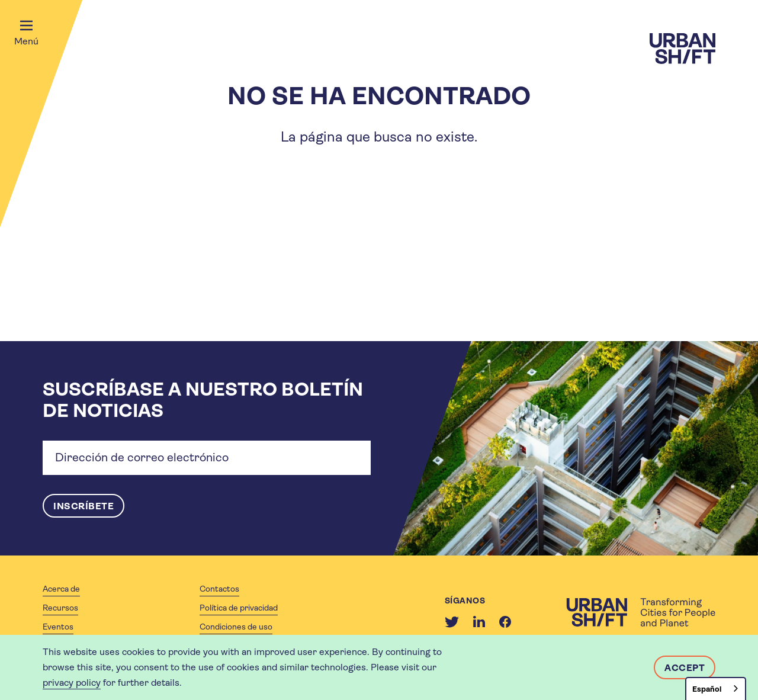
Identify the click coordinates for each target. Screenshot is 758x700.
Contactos (219, 589)
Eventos (58, 627)
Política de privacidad (239, 608)
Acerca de (61, 589)
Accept (685, 668)
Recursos (60, 608)
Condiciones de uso (236, 627)
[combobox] (716, 688)
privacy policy (72, 683)
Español (707, 689)
